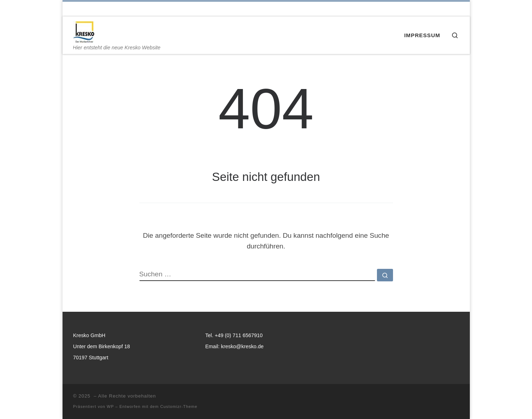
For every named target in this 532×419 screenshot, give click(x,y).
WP (110, 406)
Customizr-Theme (179, 406)
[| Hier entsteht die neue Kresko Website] (84, 31)
